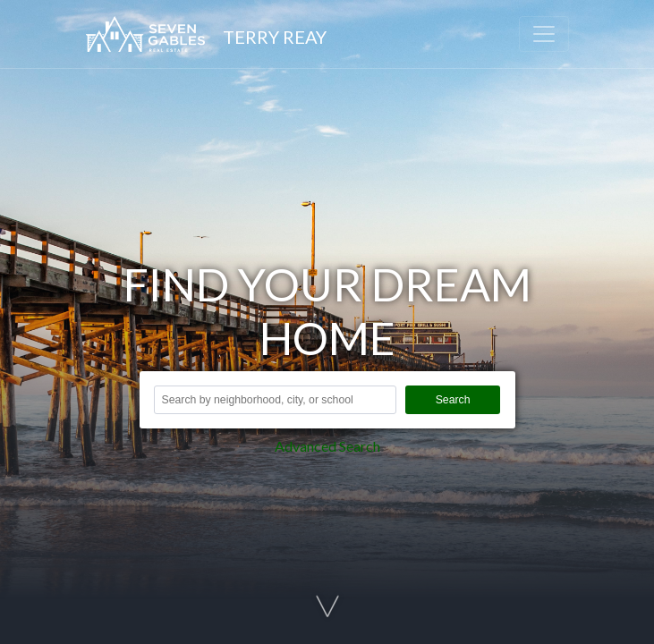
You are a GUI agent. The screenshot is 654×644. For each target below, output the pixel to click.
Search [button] (453, 400)
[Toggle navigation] (544, 34)
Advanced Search (327, 446)
